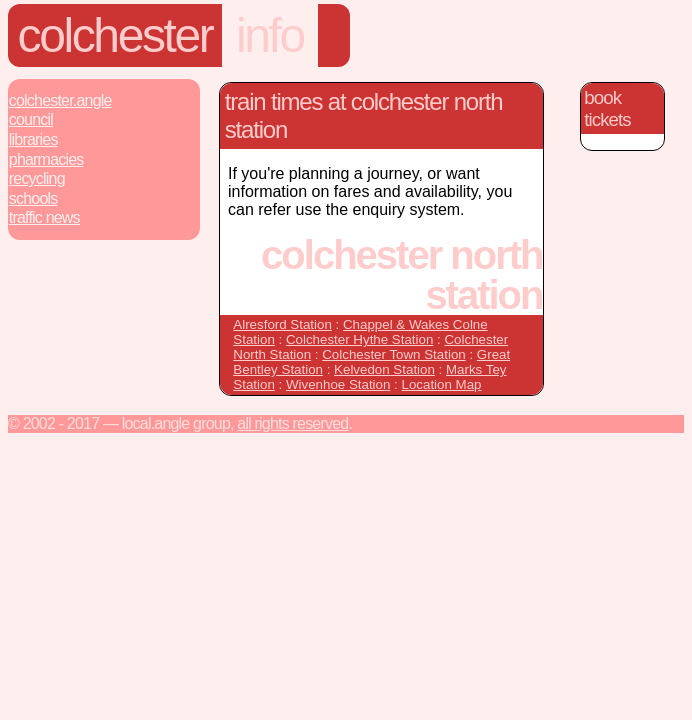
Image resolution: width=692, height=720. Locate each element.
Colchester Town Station (393, 354)
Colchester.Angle (60, 100)
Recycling (37, 178)
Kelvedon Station (384, 369)
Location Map (442, 384)
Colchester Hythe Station (359, 339)
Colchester (115, 35)
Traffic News (44, 217)
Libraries (33, 139)
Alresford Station (282, 324)
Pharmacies (46, 159)
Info (270, 35)
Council (31, 119)
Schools (33, 198)
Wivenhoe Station (338, 384)
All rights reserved (292, 423)
